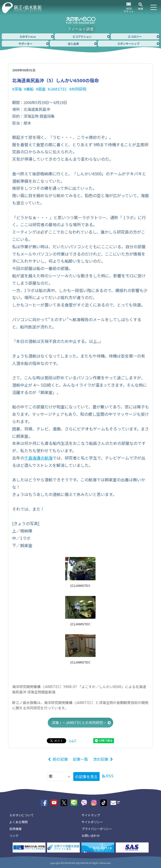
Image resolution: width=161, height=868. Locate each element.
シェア (73, 740)
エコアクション (82, 36)
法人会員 (73, 44)
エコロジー (135, 36)
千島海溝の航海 (38, 458)
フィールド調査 (80, 29)
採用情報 (15, 829)
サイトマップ (91, 815)
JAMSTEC (58, 89)
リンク (14, 835)
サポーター (25, 44)
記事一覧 (80, 759)
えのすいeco (28, 36)
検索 (141, 8)
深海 (18, 89)
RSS (110, 776)
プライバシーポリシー (97, 829)
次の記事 (101, 759)
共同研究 (79, 89)
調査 (42, 89)
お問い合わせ (91, 835)
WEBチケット (129, 10)
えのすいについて (21, 815)
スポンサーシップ (128, 44)
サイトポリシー (92, 822)
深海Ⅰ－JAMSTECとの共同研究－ (79, 722)
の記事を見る (86, 777)
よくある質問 (18, 822)
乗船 (30, 89)
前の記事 (60, 759)
